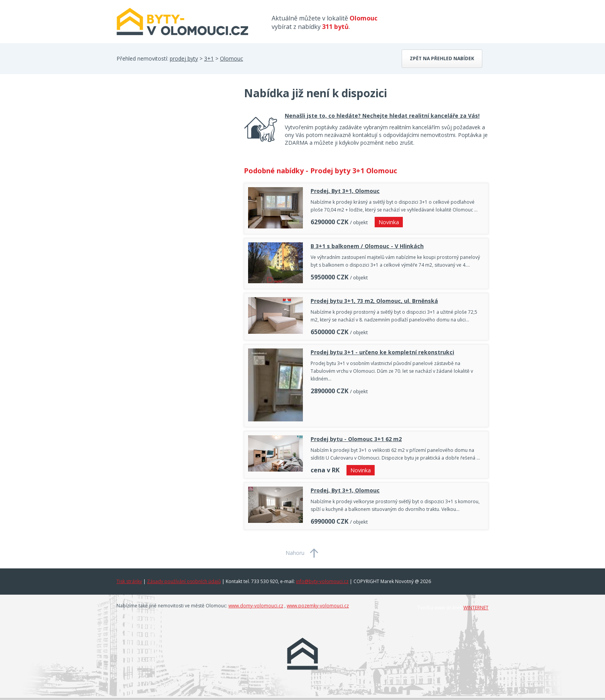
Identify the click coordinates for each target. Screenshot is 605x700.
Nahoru (295, 553)
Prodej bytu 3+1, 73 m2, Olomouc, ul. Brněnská (374, 301)
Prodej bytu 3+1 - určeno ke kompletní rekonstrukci (382, 352)
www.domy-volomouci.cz (256, 606)
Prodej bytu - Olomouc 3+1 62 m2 (356, 439)
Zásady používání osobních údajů (184, 581)
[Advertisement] (174, 147)
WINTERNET (476, 608)
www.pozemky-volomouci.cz (318, 606)
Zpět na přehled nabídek (442, 58)
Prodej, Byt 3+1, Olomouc (345, 191)
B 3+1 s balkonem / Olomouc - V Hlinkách (367, 246)
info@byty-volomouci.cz (322, 581)
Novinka (389, 222)
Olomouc (232, 58)
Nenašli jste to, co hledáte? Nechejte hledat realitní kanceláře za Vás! (382, 116)
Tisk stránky (129, 581)
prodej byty (184, 58)
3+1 (209, 58)
